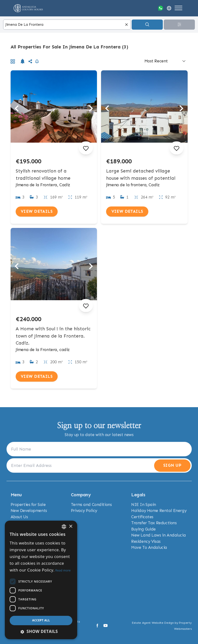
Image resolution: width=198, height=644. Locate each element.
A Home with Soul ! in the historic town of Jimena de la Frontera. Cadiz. (53, 336)
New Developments (29, 511)
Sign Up (172, 465)
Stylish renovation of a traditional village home (43, 175)
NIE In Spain (144, 505)
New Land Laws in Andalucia (158, 535)
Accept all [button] (41, 620)
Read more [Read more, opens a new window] (63, 570)
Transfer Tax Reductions (154, 523)
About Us (19, 517)
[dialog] (41, 580)
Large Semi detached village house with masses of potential (141, 175)
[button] (41, 631)
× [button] (71, 527)
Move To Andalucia (149, 547)
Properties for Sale (28, 505)
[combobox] (67, 25)
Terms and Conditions (91, 505)
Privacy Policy (84, 511)
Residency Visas (146, 541)
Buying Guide (143, 529)
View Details (37, 211)
